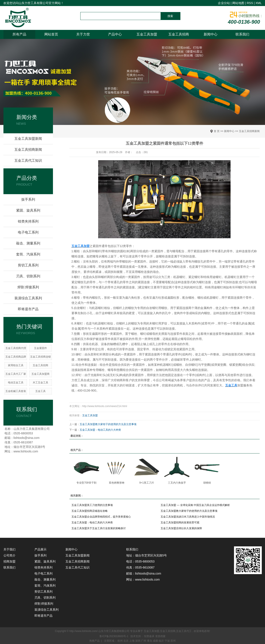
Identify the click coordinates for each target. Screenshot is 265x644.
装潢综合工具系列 (28, 298)
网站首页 (51, 34)
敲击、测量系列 (28, 243)
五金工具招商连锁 (40, 357)
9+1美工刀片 (147, 483)
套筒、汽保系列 (28, 254)
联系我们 (242, 34)
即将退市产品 (28, 309)
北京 (126, 641)
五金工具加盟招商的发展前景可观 (180, 523)
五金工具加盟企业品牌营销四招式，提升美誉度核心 (101, 517)
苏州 (173, 641)
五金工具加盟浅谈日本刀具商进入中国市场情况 (188, 517)
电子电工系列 (28, 232)
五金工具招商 (179, 34)
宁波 (168, 641)
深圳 (138, 641)
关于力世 (83, 34)
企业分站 (224, 3)
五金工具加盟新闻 (28, 139)
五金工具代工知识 (28, 161)
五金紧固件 (40, 348)
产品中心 (115, 34)
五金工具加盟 (147, 34)
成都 (156, 641)
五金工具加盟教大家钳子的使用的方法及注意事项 (108, 424)
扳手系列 (28, 199)
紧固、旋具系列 (28, 210)
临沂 (162, 641)
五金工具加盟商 (40, 374)
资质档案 (160, 636)
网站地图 (238, 3)
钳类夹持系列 (28, 221)
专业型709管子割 (86, 483)
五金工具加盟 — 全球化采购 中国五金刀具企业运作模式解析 (195, 505)
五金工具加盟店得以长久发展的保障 (181, 528)
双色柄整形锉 (117, 483)
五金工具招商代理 (16, 348)
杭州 (120, 641)
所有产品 (19, 34)
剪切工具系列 (28, 265)
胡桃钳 (207, 483)
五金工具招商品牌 (16, 357)
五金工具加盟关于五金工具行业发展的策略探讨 (99, 528)
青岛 (150, 641)
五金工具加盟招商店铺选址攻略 (90, 511)
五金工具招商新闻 (249, 131)
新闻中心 (211, 34)
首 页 (217, 131)
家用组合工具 (16, 365)
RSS (250, 3)
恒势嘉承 (150, 636)
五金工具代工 (184, 631)
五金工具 (40, 391)
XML (259, 3)
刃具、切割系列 (28, 276)
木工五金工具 (40, 383)
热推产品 (95, 641)
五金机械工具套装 (16, 391)
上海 (132, 641)
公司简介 (9, 555)
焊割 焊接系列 (28, 287)
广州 (144, 641)
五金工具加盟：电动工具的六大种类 (100, 430)
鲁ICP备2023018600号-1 (114, 636)
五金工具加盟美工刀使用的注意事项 (92, 505)
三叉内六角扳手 (177, 483)
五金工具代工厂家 (16, 374)
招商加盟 (9, 561)
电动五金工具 (16, 383)
